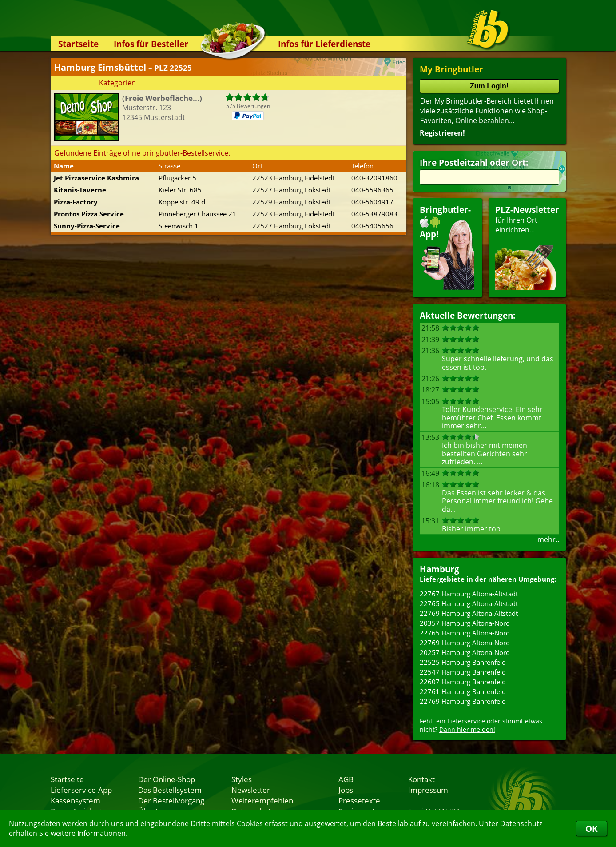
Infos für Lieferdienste (324, 44)
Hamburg (439, 569)
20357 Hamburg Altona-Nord (465, 623)
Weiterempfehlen (262, 800)
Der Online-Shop (167, 779)
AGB (346, 779)
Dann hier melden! (467, 729)
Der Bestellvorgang (171, 800)
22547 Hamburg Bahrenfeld (463, 672)
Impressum (428, 790)
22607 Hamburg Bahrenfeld (463, 682)
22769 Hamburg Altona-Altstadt (469, 613)
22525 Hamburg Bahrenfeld (463, 662)
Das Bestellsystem (170, 790)
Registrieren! (442, 133)
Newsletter (251, 790)
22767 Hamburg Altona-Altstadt (469, 594)
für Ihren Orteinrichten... (527, 247)
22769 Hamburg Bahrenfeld (463, 701)
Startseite (78, 44)
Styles (242, 779)
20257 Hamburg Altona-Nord (465, 652)
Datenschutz (521, 823)
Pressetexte (359, 800)
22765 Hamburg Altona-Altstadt (469, 603)
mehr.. (548, 539)
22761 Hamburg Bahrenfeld (463, 691)
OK (592, 829)
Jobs (346, 790)
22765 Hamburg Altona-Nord (465, 633)
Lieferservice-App (81, 790)
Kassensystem (76, 800)
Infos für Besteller (151, 44)
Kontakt (421, 779)
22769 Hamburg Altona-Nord (465, 643)
